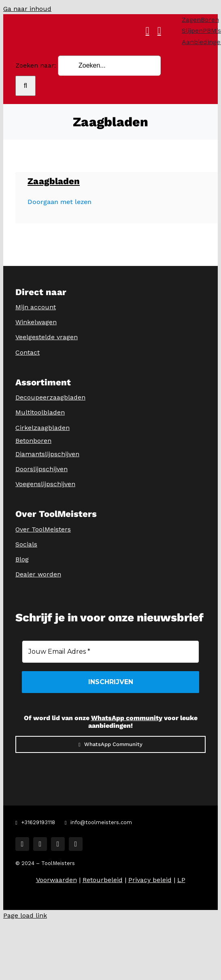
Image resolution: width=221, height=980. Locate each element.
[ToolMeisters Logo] (116, 21)
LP (181, 880)
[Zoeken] (25, 86)
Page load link (25, 915)
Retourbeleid (103, 880)
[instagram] (40, 844)
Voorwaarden (56, 880)
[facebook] (22, 844)
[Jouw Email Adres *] (110, 652)
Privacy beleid (150, 880)
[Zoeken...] (109, 66)
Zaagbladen (54, 181)
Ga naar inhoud (27, 9)
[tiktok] (58, 844)
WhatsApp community (127, 718)
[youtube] (76, 844)
